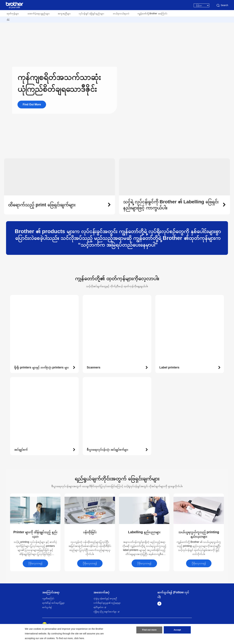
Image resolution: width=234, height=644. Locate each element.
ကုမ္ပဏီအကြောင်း (48, 599)
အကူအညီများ (64, 13)
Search (222, 5)
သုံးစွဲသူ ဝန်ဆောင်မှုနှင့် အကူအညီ (105, 599)
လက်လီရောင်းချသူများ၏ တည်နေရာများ (107, 603)
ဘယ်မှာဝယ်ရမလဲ (121, 13)
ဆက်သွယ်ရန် (47, 607)
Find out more (149, 631)
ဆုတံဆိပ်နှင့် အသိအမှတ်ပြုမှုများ (53, 603)
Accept (177, 631)
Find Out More (32, 104)
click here (79, 638)
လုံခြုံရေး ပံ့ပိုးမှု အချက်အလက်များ (105, 612)
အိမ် (8, 20)
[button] (60, 205)
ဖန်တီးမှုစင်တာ (98, 607)
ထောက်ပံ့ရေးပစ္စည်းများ (39, 13)
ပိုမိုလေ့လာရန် (35, 563)
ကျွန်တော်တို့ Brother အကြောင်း (152, 13)
